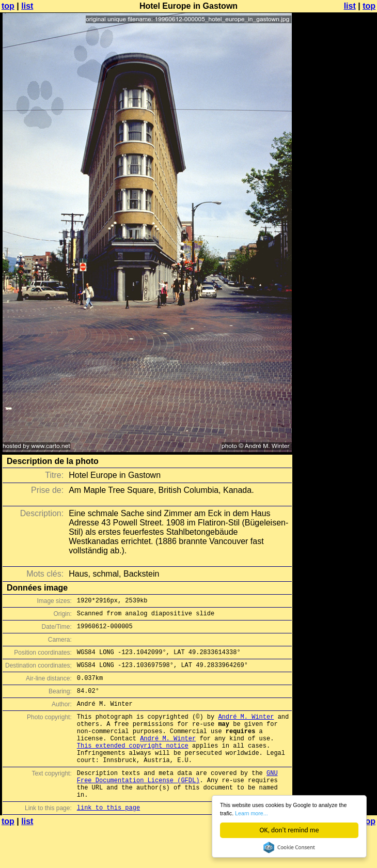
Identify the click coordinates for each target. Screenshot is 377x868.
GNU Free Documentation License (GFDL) (177, 802)
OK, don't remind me (289, 830)
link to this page (108, 838)
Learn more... (298, 812)
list (27, 6)
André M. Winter (246, 730)
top (8, 6)
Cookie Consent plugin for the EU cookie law (289, 847)
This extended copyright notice (133, 765)
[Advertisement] (335, 133)
